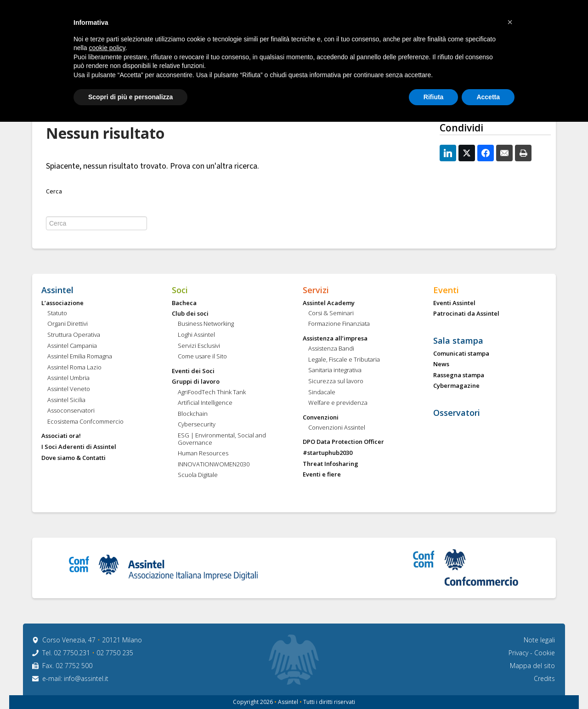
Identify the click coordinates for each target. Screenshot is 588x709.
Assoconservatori (71, 411)
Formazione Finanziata (339, 324)
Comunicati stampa (461, 354)
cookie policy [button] (107, 48)
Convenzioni (321, 418)
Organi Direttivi (68, 324)
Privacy (519, 653)
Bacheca (184, 303)
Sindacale (322, 392)
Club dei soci (190, 314)
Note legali (539, 640)
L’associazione (62, 303)
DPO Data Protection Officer (343, 442)
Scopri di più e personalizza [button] (130, 97)
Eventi (446, 290)
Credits (544, 678)
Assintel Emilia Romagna (80, 357)
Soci (180, 290)
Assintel (57, 290)
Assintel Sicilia (66, 400)
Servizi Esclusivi (199, 346)
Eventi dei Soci (193, 371)
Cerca (54, 192)
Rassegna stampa (459, 375)
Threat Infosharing (331, 464)
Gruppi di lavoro (196, 382)
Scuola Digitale (198, 475)
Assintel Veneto (69, 389)
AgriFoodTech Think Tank (212, 392)
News (441, 364)
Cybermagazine (456, 386)
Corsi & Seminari (331, 313)
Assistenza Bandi (331, 349)
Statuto (57, 313)
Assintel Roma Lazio (74, 368)
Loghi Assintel (196, 335)
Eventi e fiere (322, 475)
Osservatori (457, 413)
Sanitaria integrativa (335, 370)
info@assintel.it (86, 678)
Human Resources (203, 454)
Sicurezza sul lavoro (336, 381)
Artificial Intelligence (205, 403)
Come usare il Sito (202, 357)
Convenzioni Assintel (337, 428)
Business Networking (206, 324)
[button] (510, 22)
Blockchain (193, 414)
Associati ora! (61, 436)
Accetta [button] (488, 97)
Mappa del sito (532, 666)
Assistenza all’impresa (335, 339)
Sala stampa (458, 341)
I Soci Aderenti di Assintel (79, 447)
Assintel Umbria (68, 378)
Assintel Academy (329, 303)
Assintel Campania (72, 346)
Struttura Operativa (74, 335)
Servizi (316, 290)
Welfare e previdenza (338, 403)
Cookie (545, 653)
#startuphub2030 (328, 453)
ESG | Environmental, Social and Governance (222, 439)
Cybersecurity (197, 425)
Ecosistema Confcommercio (85, 422)
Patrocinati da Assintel (466, 314)
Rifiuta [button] (434, 97)
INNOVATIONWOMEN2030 (214, 465)
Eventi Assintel (454, 303)
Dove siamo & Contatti (73, 458)
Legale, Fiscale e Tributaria (344, 360)
